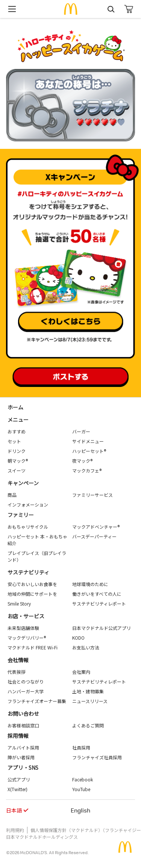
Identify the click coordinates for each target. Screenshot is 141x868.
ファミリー (21, 515)
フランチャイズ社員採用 (97, 757)
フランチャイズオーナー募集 (37, 701)
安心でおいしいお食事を (32, 584)
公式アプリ (19, 779)
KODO (78, 638)
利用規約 (15, 830)
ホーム (15, 407)
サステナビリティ (28, 572)
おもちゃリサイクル (28, 527)
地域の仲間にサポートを (32, 594)
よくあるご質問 (88, 725)
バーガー (81, 431)
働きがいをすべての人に (97, 594)
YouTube (81, 789)
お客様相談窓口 (23, 725)
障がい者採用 (21, 757)
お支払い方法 (86, 647)
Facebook (83, 779)
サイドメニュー (88, 441)
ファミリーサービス (92, 495)
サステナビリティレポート (99, 603)
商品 (12, 495)
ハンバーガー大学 (26, 691)
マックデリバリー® (27, 638)
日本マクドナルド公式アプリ (102, 628)
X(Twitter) (17, 789)
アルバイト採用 (23, 747)
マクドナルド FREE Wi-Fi (33, 647)
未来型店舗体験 (23, 628)
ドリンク (17, 451)
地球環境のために (90, 584)
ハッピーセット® (89, 451)
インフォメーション (28, 504)
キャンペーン (23, 483)
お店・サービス (26, 616)
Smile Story (19, 603)
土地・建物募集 (88, 691)
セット (14, 441)
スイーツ (17, 470)
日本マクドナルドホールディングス (42, 837)
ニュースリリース (90, 701)
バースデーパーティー (94, 536)
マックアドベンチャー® (96, 527)
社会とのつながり (26, 681)
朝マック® (18, 461)
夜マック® (82, 461)
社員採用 (81, 747)
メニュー (18, 420)
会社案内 (81, 672)
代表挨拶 (17, 672)
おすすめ (17, 431)
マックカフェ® (87, 470)
